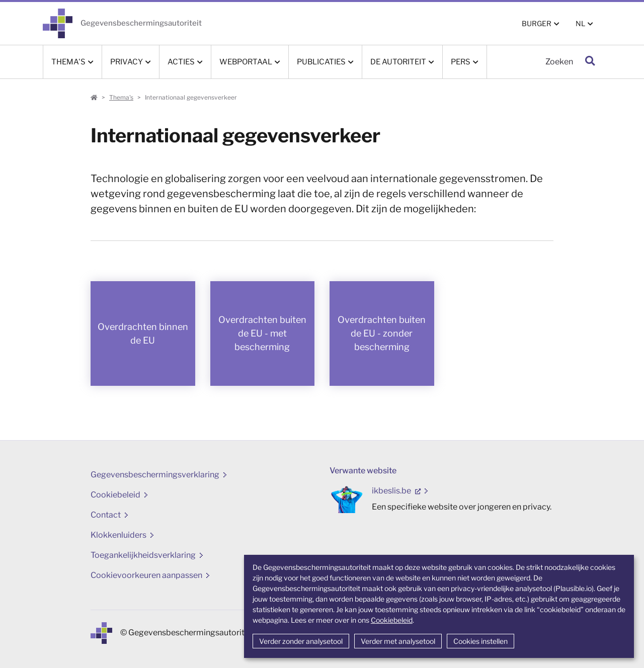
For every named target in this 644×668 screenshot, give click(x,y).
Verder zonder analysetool (301, 641)
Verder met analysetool (398, 641)
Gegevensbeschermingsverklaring (155, 475)
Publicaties (321, 62)
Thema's (68, 62)
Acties (181, 62)
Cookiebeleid (392, 620)
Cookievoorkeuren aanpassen (146, 575)
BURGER (537, 23)
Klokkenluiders (118, 535)
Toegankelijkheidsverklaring (143, 555)
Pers (461, 62)
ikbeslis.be (392, 491)
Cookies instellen (480, 641)
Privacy (127, 62)
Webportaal (246, 62)
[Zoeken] (533, 62)
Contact (106, 515)
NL (580, 23)
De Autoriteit (398, 62)
